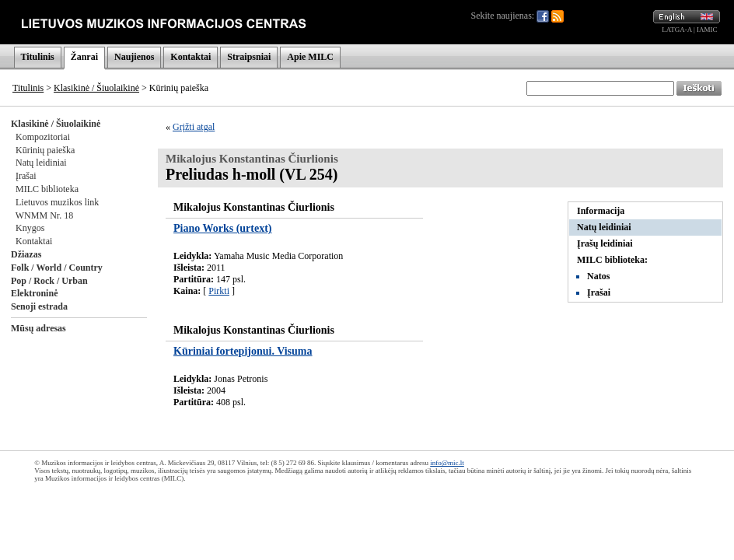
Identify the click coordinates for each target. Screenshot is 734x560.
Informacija (601, 211)
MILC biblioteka (47, 189)
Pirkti (219, 291)
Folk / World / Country (57, 268)
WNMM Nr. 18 (44, 215)
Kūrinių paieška (45, 150)
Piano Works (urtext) (223, 228)
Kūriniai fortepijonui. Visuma (243, 351)
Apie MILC (310, 57)
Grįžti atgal (194, 127)
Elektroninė (34, 293)
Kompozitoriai (43, 137)
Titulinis (38, 57)
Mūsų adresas (38, 328)
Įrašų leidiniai (605, 243)
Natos (598, 276)
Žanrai (84, 57)
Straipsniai (249, 57)
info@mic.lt (447, 463)
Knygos (30, 228)
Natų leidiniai (41, 163)
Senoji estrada (39, 306)
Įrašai (26, 176)
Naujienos (134, 57)
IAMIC (707, 30)
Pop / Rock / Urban (49, 281)
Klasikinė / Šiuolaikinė (96, 88)
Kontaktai (190, 57)
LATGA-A (677, 30)
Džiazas (26, 254)
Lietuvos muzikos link (57, 202)
